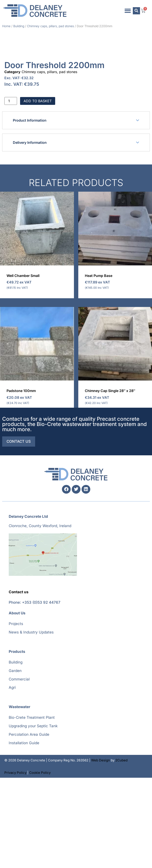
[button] (128, 11)
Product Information (30, 211)
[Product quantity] (11, 191)
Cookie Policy (40, 863)
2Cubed (121, 850)
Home (6, 26)
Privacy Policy (15, 863)
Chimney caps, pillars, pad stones (50, 26)
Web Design (101, 850)
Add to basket (38, 191)
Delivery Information (30, 233)
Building (19, 26)
